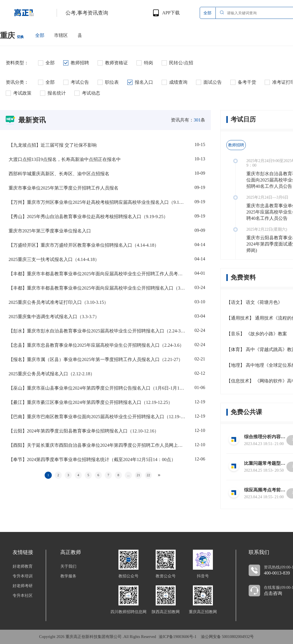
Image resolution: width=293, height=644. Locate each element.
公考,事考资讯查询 (87, 13)
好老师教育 (23, 567)
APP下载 (171, 13)
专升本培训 (23, 576)
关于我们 (68, 567)
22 (149, 475)
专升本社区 (23, 596)
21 (138, 475)
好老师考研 (23, 586)
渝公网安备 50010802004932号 (227, 637)
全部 (40, 35)
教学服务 (68, 576)
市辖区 (61, 35)
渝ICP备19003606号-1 (178, 637)
